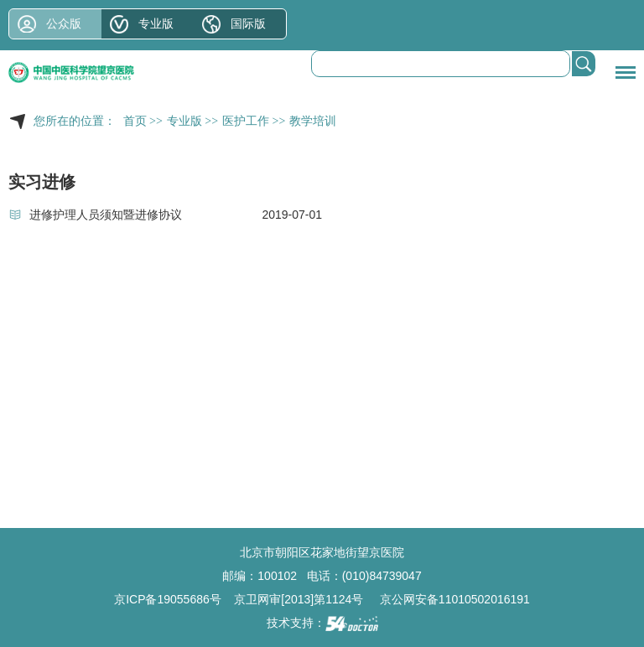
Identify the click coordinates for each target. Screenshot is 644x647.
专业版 (156, 23)
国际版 (248, 23)
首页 (135, 121)
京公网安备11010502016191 (455, 599)
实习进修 (42, 182)
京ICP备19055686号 (168, 599)
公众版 (64, 23)
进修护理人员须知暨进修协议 (106, 215)
